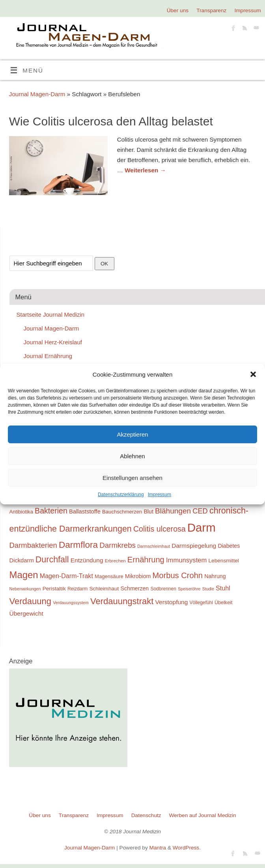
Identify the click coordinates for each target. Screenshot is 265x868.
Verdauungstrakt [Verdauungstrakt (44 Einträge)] (122, 601)
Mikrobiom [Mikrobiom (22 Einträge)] (138, 576)
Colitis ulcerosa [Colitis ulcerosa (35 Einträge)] (160, 529)
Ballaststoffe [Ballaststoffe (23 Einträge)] (85, 511)
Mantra (158, 848)
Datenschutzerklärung (121, 495)
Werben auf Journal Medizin (203, 815)
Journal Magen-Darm (37, 94)
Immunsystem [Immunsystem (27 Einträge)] (186, 560)
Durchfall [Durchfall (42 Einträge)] (52, 560)
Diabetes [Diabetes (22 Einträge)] (229, 546)
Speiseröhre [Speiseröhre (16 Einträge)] (189, 589)
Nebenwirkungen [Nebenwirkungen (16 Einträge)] (25, 589)
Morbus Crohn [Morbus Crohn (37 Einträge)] (178, 575)
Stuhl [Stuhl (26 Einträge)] (223, 588)
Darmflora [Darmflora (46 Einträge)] (78, 545)
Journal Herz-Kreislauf (53, 342)
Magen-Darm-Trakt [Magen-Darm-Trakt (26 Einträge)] (66, 576)
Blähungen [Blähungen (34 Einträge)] (173, 511)
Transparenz (211, 10)
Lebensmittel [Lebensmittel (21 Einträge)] (224, 561)
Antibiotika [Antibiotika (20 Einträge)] (21, 512)
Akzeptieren (132, 434)
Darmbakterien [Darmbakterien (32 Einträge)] (33, 545)
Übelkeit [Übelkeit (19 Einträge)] (223, 603)
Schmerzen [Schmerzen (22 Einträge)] (135, 588)
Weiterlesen (145, 170)
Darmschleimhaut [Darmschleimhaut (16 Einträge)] (154, 546)
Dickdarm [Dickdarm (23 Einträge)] (22, 560)
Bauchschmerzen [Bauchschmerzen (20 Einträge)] (122, 512)
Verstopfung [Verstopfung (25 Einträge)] (172, 602)
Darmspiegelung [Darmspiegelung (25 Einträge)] (194, 546)
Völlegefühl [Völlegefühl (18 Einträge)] (201, 603)
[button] (253, 374)
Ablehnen (132, 456)
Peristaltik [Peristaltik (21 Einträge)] (54, 589)
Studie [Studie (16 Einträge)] (208, 589)
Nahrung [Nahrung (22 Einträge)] (215, 576)
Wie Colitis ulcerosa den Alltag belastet (111, 121)
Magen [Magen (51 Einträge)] (24, 575)
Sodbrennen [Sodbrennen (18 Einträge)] (163, 589)
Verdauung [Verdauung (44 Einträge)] (31, 601)
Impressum (160, 495)
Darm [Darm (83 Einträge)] (202, 527)
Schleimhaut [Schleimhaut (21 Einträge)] (104, 589)
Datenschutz (146, 815)
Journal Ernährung (48, 356)
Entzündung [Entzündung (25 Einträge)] (87, 560)
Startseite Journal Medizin (51, 315)
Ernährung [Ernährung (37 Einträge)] (146, 560)
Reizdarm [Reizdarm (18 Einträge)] (77, 589)
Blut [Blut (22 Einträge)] (148, 511)
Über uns (178, 10)
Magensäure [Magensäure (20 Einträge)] (109, 576)
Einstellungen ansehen (132, 478)
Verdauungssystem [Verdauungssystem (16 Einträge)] (71, 603)
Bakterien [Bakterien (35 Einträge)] (51, 511)
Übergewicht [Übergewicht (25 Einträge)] (26, 613)
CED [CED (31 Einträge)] (200, 511)
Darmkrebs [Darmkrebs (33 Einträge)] (118, 545)
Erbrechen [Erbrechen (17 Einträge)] (115, 561)
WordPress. (187, 848)
